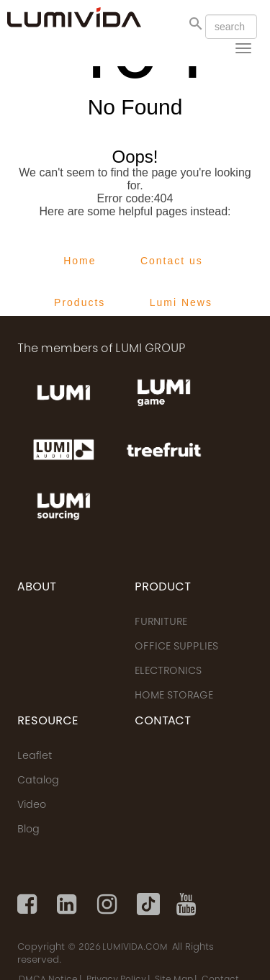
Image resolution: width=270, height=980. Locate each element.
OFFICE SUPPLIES (176, 647)
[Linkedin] (68, 904)
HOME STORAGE (174, 696)
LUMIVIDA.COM (135, 948)
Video (32, 806)
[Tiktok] (148, 904)
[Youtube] (188, 904)
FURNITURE (161, 623)
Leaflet (35, 757)
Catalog (38, 781)
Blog (28, 830)
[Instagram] (109, 904)
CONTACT (163, 721)
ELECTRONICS (168, 672)
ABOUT (37, 588)
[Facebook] (29, 904)
